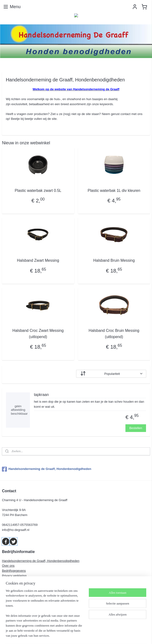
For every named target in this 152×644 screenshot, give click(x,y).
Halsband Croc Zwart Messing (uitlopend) (38, 334)
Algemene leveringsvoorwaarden (25, 581)
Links (6, 586)
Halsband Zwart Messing (38, 260)
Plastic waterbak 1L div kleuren (114, 191)
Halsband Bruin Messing (114, 260)
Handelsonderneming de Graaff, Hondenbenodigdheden (47, 469)
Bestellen (136, 428)
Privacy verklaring (14, 576)
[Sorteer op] (111, 374)
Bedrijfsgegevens (14, 571)
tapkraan (41, 395)
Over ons (8, 566)
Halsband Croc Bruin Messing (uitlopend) (114, 334)
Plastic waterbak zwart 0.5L (38, 191)
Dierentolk (9, 591)
